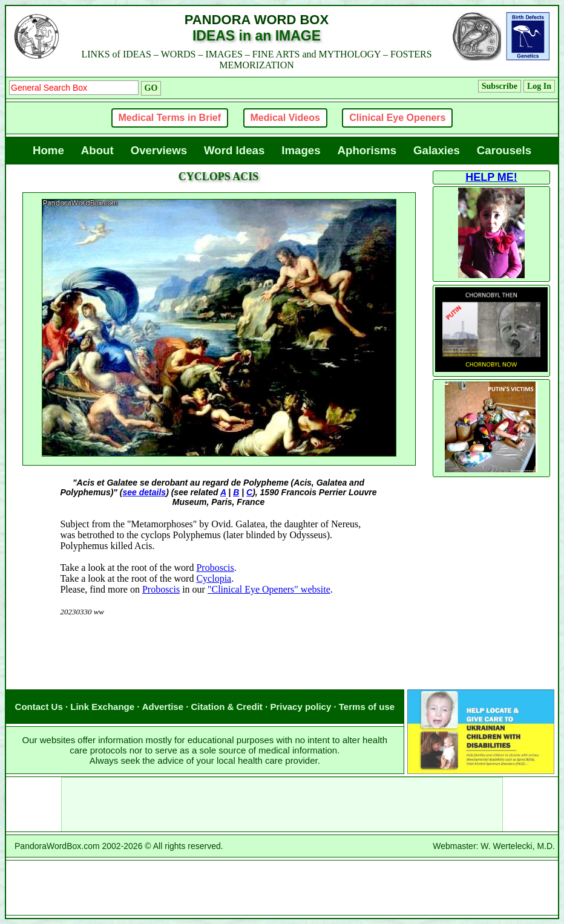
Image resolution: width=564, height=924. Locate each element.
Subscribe (500, 86)
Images (301, 150)
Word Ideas (234, 150)
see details (145, 492)
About (97, 150)
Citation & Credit (227, 707)
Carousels (504, 150)
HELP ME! (491, 177)
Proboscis (215, 568)
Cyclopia (214, 578)
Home (48, 150)
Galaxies (437, 150)
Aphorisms (367, 150)
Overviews (159, 150)
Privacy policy (300, 707)
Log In (539, 86)
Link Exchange (102, 707)
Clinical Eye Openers (397, 118)
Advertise (163, 707)
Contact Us (39, 707)
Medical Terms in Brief (170, 118)
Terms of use (367, 707)
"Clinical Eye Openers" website (269, 589)
